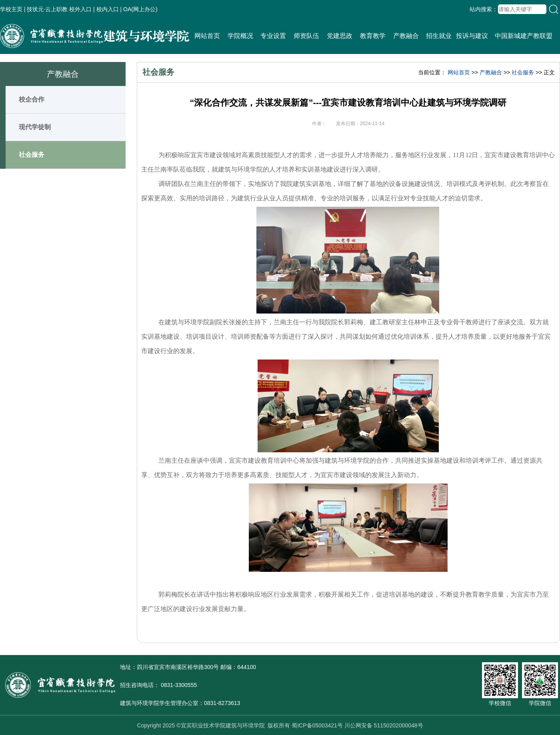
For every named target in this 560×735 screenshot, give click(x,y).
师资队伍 (306, 36)
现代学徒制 (35, 127)
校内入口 (108, 9)
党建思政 (340, 36)
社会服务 (32, 155)
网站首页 (207, 36)
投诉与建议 (472, 36)
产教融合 (406, 36)
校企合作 (32, 99)
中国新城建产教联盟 (524, 36)
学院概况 (240, 36)
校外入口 (80, 9)
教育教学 (373, 36)
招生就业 (439, 36)
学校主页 (11, 9)
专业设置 (273, 36)
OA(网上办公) (140, 9)
